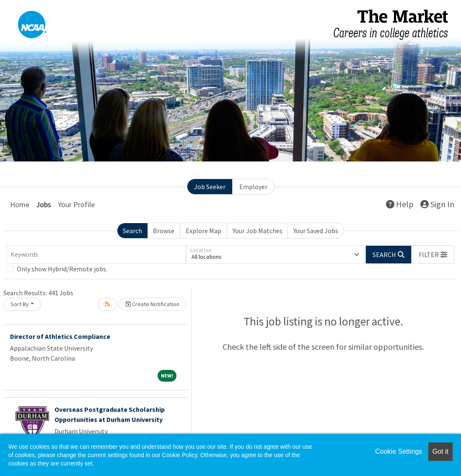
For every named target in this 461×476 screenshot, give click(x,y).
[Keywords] (96, 255)
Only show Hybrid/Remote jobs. (62, 269)
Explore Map (203, 231)
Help (400, 204)
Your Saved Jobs (316, 231)
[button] (433, 255)
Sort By (20, 304)
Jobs (44, 204)
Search (132, 231)
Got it (440, 451)
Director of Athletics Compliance (60, 336)
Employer (253, 187)
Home (20, 204)
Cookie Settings (399, 451)
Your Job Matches (258, 231)
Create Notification (153, 304)
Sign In (437, 204)
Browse (164, 231)
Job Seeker (210, 187)
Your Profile (76, 204)
